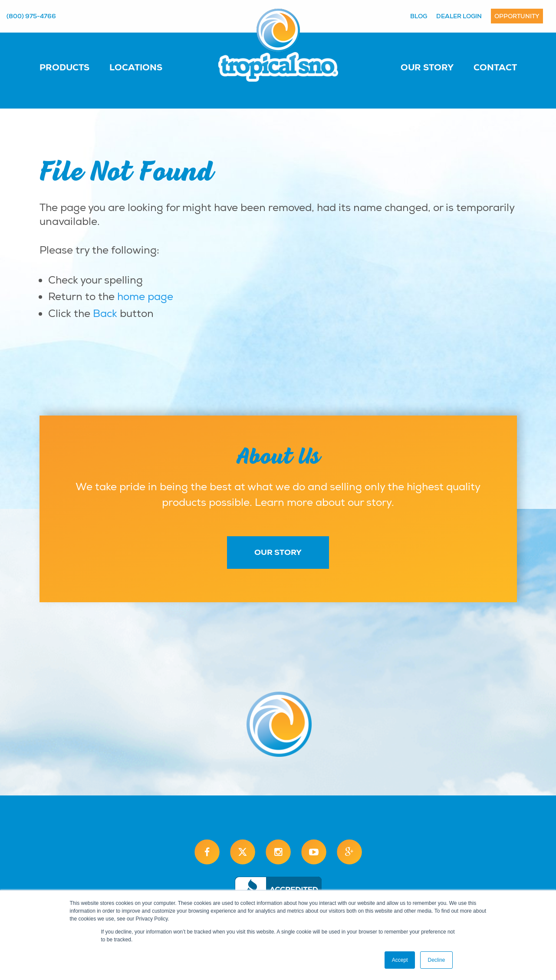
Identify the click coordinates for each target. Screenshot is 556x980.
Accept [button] (400, 960)
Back (105, 313)
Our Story (427, 67)
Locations (136, 67)
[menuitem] (73, 67)
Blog (419, 16)
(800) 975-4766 (31, 16)
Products (64, 67)
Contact (495, 67)
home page (145, 297)
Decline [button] (436, 960)
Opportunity (517, 16)
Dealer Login (459, 16)
